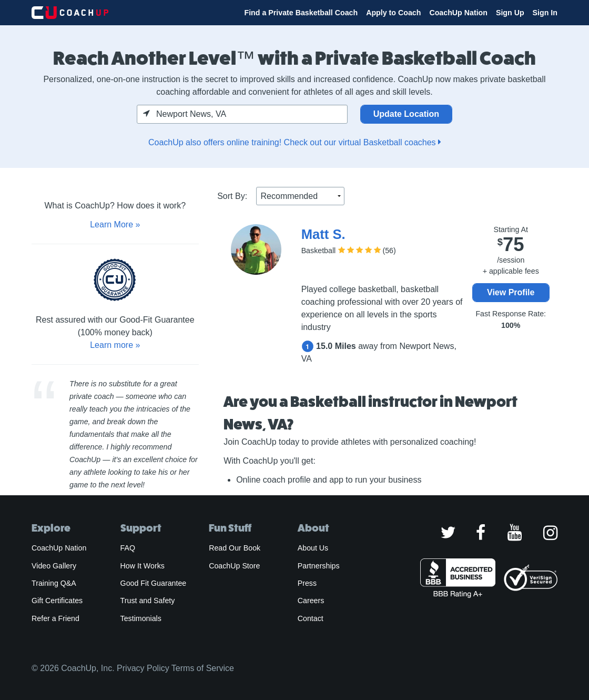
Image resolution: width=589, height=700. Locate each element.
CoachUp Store (234, 566)
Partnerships (319, 566)
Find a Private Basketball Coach (301, 13)
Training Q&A (54, 583)
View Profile (511, 292)
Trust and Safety (148, 601)
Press (307, 583)
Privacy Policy (143, 668)
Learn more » (115, 345)
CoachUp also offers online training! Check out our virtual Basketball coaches (294, 142)
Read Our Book (235, 548)
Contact (311, 618)
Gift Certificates (57, 601)
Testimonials (141, 618)
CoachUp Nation (458, 13)
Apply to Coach (393, 13)
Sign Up (510, 13)
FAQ (128, 548)
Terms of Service (203, 668)
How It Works (143, 566)
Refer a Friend (55, 618)
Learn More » (115, 224)
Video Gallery (54, 566)
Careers (311, 601)
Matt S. (323, 234)
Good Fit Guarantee (154, 583)
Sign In (545, 13)
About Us (313, 548)
